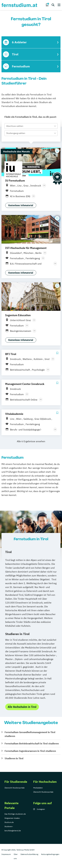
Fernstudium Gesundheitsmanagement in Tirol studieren (30, 734)
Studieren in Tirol (14, 758)
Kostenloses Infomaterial (21, 205)
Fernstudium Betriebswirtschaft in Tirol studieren (32, 743)
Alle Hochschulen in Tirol (22, 707)
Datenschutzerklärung (29, 854)
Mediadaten (38, 788)
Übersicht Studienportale (15, 788)
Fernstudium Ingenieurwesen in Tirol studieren (30, 751)
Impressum (6, 854)
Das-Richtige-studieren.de (15, 814)
